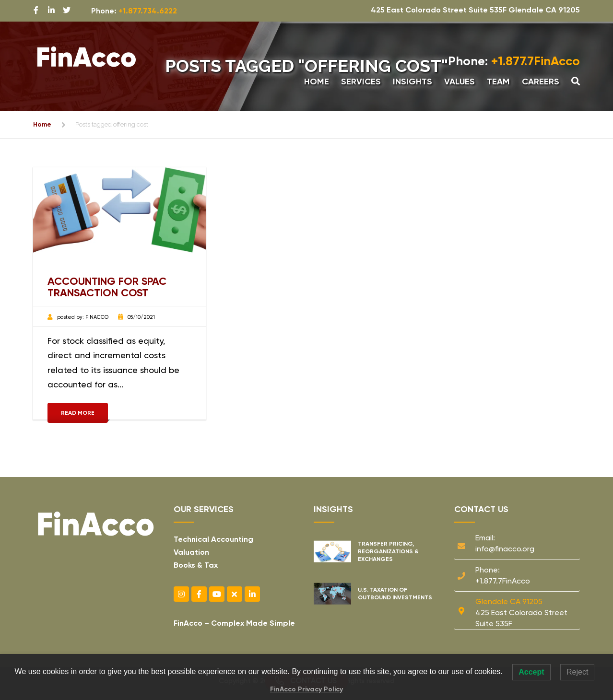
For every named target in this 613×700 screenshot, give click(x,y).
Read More (78, 413)
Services (361, 82)
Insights (413, 82)
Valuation (191, 552)
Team (498, 82)
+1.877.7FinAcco (514, 61)
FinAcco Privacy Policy (306, 689)
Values (460, 82)
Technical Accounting (213, 539)
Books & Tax (196, 565)
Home (317, 82)
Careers (541, 82)
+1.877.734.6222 (148, 11)
